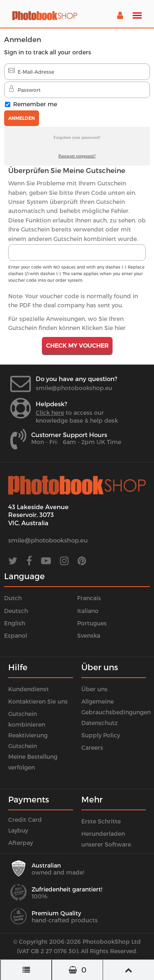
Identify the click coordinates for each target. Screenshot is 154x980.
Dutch (13, 598)
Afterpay (21, 843)
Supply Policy (101, 735)
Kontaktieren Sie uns (38, 701)
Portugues (92, 623)
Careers (92, 747)
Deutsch (16, 611)
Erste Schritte (101, 821)
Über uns (94, 689)
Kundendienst (29, 689)
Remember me (35, 104)
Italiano (88, 611)
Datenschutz (100, 723)
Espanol (16, 635)
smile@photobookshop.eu (74, 388)
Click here (50, 413)
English (15, 623)
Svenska (89, 635)
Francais (89, 598)
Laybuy (18, 830)
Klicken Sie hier (104, 328)
